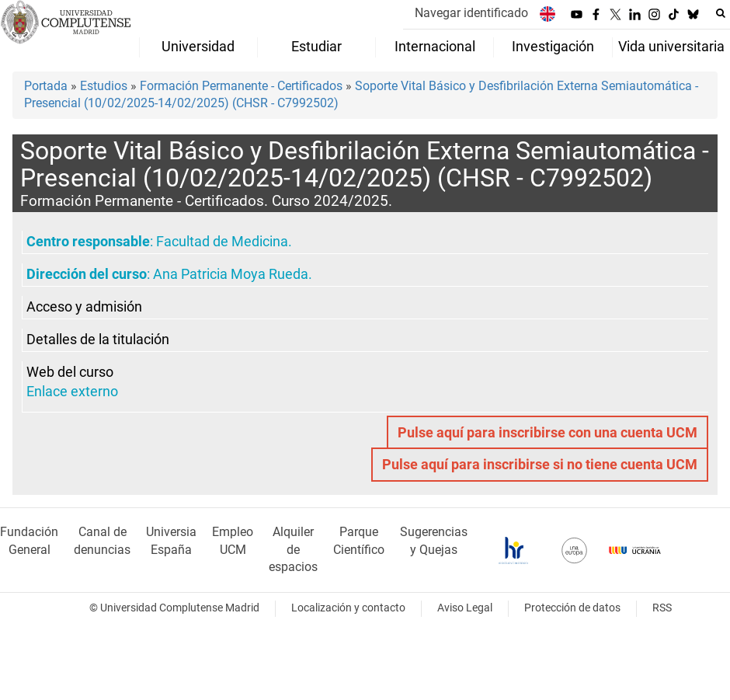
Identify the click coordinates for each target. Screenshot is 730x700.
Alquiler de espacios (293, 550)
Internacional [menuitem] (435, 47)
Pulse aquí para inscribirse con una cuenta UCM (547, 433)
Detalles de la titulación (98, 340)
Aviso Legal (465, 608)
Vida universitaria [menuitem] (671, 47)
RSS (662, 608)
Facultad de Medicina (222, 242)
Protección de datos (572, 608)
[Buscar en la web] (721, 13)
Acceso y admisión (84, 307)
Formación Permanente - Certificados (241, 86)
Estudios (104, 86)
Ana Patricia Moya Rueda (231, 274)
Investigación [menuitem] (553, 47)
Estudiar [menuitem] (316, 47)
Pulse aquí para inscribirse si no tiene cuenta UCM (540, 465)
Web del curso (70, 372)
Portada (46, 86)
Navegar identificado (471, 13)
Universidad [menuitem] (198, 47)
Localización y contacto (348, 608)
